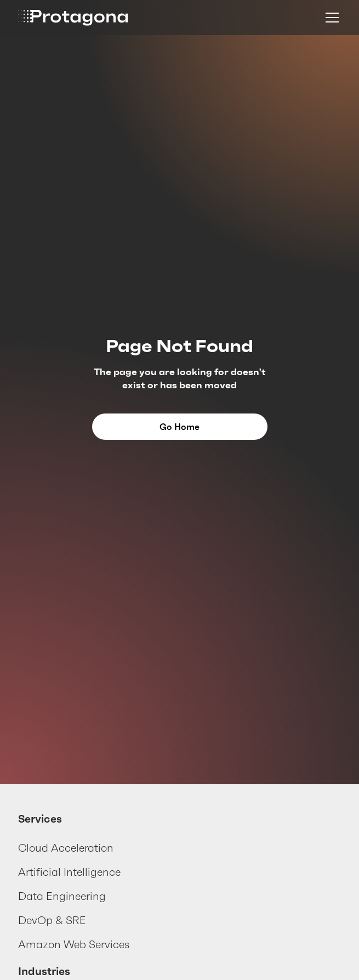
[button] (330, 18)
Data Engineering (62, 896)
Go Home (179, 427)
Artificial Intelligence (69, 872)
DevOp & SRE (52, 920)
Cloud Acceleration (66, 848)
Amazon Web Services (74, 944)
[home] (73, 18)
